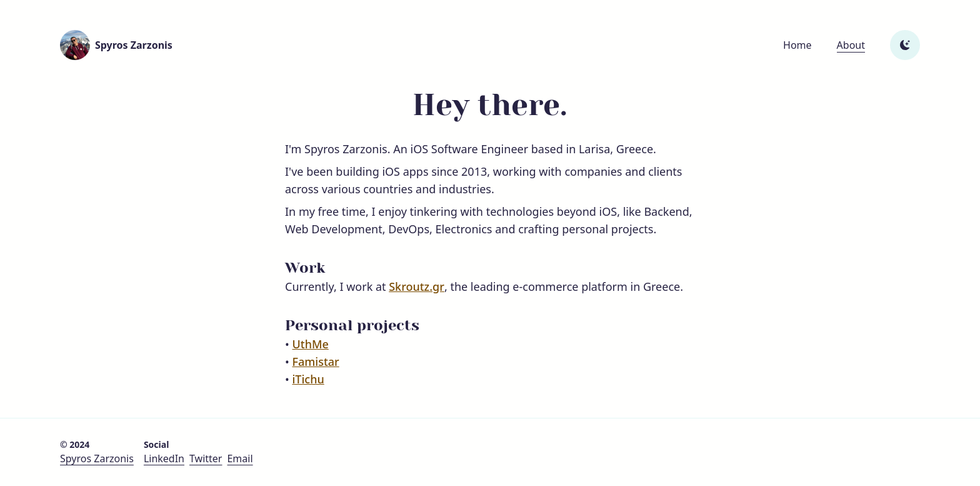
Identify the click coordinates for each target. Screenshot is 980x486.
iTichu (308, 379)
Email (240, 458)
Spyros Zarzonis (97, 458)
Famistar (315, 362)
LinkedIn (164, 458)
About (851, 45)
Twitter (206, 458)
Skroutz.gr (417, 286)
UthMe (310, 344)
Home (797, 45)
